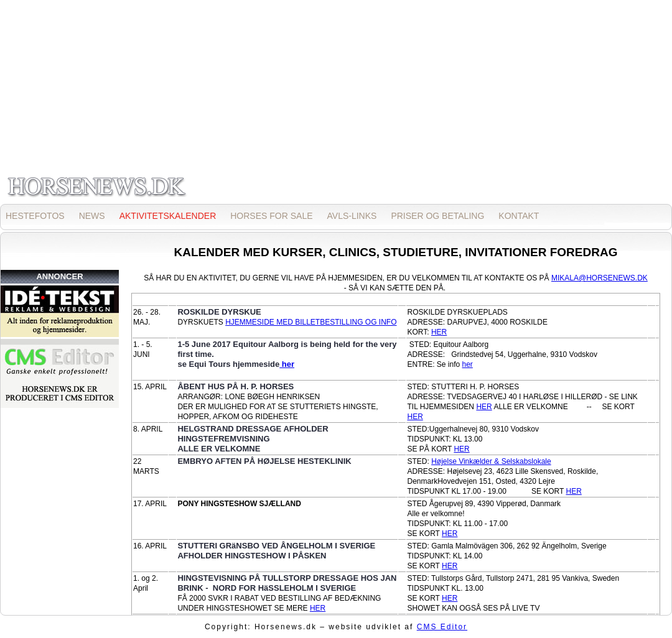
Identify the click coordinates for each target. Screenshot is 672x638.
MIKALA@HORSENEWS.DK (600, 278)
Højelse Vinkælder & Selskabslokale (491, 461)
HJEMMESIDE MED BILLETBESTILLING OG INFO (311, 322)
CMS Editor (442, 627)
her (287, 364)
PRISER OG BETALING (437, 216)
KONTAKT (519, 216)
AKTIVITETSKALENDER (168, 216)
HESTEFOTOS (35, 216)
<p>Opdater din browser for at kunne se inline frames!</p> (336, 101)
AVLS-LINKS (352, 216)
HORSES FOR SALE (271, 216)
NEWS (92, 216)
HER (439, 332)
